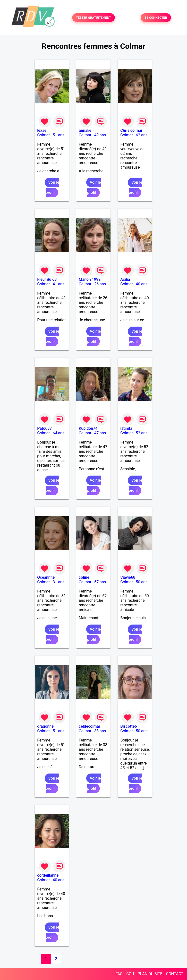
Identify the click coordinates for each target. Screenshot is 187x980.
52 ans (142, 433)
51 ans (59, 135)
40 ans (142, 284)
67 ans (100, 582)
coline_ (85, 577)
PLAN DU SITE (150, 974)
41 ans (59, 284)
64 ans (59, 433)
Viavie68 (128, 577)
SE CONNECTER (156, 18)
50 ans (142, 582)
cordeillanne (48, 875)
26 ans (100, 284)
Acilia (125, 279)
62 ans (142, 135)
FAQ (119, 974)
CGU (130, 974)
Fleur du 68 (47, 279)
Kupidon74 (88, 428)
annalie (85, 130)
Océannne (46, 577)
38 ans (100, 731)
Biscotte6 (128, 726)
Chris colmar (131, 130)
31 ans (59, 582)
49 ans (100, 135)
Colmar (43, 135)
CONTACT (175, 974)
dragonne (45, 726)
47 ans (100, 433)
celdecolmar (89, 726)
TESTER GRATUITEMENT (94, 18)
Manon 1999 (90, 279)
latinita (126, 428)
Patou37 (44, 428)
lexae (42, 130)
